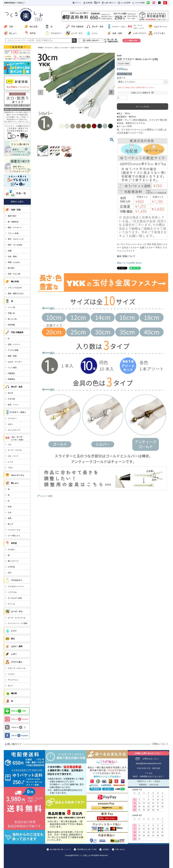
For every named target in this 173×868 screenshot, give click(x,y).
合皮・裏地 (12, 256)
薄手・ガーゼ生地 (15, 245)
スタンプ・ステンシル (17, 668)
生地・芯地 (16, 210)
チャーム (11, 604)
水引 (10, 573)
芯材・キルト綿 (14, 274)
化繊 (10, 251)
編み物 (14, 693)
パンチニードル (14, 530)
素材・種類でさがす (16, 293)
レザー (14, 654)
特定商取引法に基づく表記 (87, 849)
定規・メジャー (14, 344)
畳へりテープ (13, 561)
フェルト (11, 674)
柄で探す (11, 268)
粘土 (13, 639)
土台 (10, 512)
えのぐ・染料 (17, 646)
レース (10, 462)
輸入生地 (34, 27)
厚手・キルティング (16, 239)
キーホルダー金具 (15, 598)
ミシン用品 (12, 368)
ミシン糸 (11, 307)
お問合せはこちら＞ (151, 759)
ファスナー (65, 48)
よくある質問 (124, 3)
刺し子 (10, 524)
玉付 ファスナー (77, 48)
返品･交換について (126, 256)
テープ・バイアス (15, 450)
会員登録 (88, 3)
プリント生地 (13, 233)
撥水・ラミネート (15, 228)
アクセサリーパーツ (16, 586)
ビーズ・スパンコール (17, 618)
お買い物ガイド (109, 3)
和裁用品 (11, 379)
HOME (40, 48)
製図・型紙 (12, 356)
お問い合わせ (120, 849)
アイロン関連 (13, 350)
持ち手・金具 (98, 27)
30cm (87, 48)
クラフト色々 (160, 33)
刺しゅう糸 (12, 319)
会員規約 (106, 849)
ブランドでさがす (15, 288)
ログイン (77, 3)
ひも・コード (13, 456)
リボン (10, 468)
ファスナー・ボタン (52, 48)
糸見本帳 (11, 325)
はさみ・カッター (15, 362)
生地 (11, 27)
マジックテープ (14, 430)
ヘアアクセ (12, 592)
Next (112, 92)
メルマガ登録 (138, 3)
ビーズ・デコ (77, 33)
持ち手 (10, 393)
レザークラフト (140, 33)
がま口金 (11, 399)
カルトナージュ (161, 27)
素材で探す (12, 216)
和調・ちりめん (14, 262)
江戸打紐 (11, 567)
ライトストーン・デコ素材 (18, 623)
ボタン (10, 424)
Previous (41, 92)
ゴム (10, 444)
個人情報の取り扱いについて (60, 849)
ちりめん (11, 549)
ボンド (10, 686)
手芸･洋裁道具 (77, 27)
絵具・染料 (117, 33)
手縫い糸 (11, 313)
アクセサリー (56, 33)
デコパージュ (13, 680)
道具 (10, 518)
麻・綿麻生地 (13, 222)
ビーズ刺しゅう (14, 536)
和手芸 (33, 33)
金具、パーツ (13, 405)
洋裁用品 (11, 373)
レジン (95, 33)
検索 (97, 3)
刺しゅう (13, 33)
